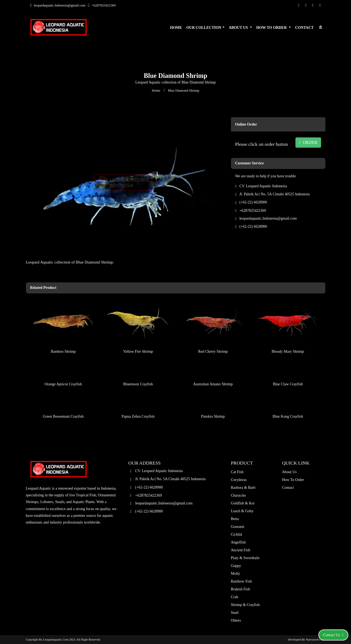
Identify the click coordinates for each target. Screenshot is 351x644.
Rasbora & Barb (243, 488)
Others (236, 620)
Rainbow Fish (241, 581)
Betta (235, 519)
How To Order (272, 28)
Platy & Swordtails (245, 558)
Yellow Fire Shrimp (138, 338)
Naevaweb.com (316, 639)
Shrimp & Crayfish (245, 605)
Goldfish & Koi (243, 503)
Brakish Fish (241, 589)
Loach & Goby (242, 511)
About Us (239, 28)
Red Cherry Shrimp (213, 338)
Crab (235, 597)
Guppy (236, 566)
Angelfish (238, 542)
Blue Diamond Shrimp (183, 91)
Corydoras (239, 480)
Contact (304, 28)
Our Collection (204, 28)
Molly (236, 574)
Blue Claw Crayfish (288, 371)
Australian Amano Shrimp (213, 371)
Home (176, 28)
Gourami (238, 527)
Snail (235, 613)
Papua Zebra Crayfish (138, 404)
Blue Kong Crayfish (288, 404)
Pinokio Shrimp (213, 404)
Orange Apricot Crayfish (63, 371)
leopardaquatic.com (56, 639)
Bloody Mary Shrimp (288, 338)
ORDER (308, 142)
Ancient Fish (241, 550)
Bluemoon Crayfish (138, 371)
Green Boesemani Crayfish (63, 404)
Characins (238, 495)
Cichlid (236, 534)
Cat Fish (237, 472)
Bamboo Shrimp (63, 338)
